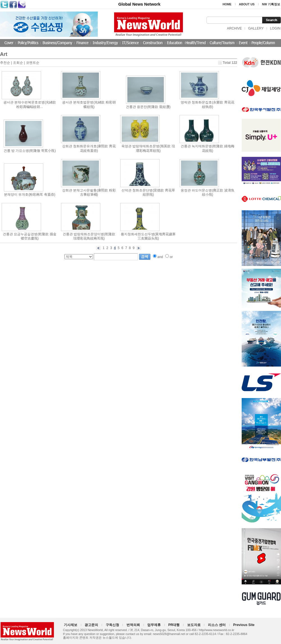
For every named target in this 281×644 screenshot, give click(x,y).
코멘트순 (33, 63)
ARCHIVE (234, 28)
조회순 (18, 63)
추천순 (5, 63)
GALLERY (256, 28)
